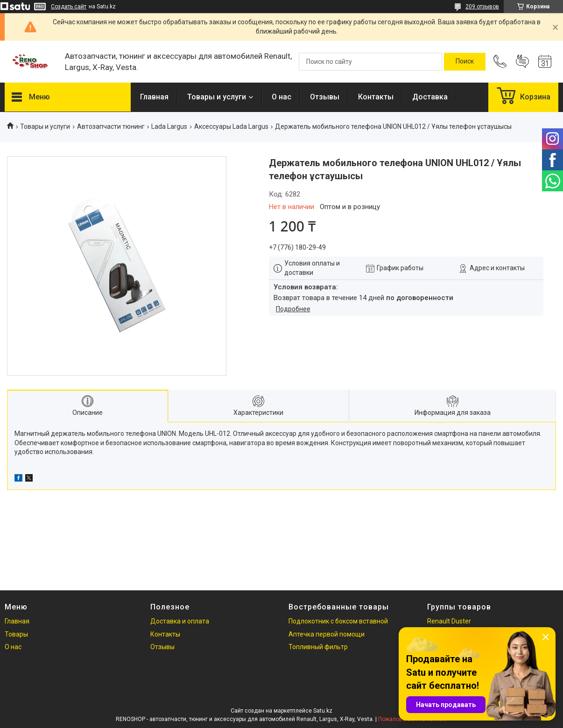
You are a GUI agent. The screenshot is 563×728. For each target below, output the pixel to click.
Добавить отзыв (522, 62)
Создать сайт (69, 7)
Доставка (430, 97)
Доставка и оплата (180, 621)
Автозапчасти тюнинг (111, 126)
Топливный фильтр (318, 647)
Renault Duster (449, 621)
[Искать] (465, 62)
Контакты (376, 97)
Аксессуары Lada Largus (231, 126)
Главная (154, 97)
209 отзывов (482, 7)
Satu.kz (323, 711)
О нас (281, 97)
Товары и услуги (217, 97)
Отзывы (325, 97)
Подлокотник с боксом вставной (338, 621)
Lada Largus (169, 126)
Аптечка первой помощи (327, 634)
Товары (16, 634)
